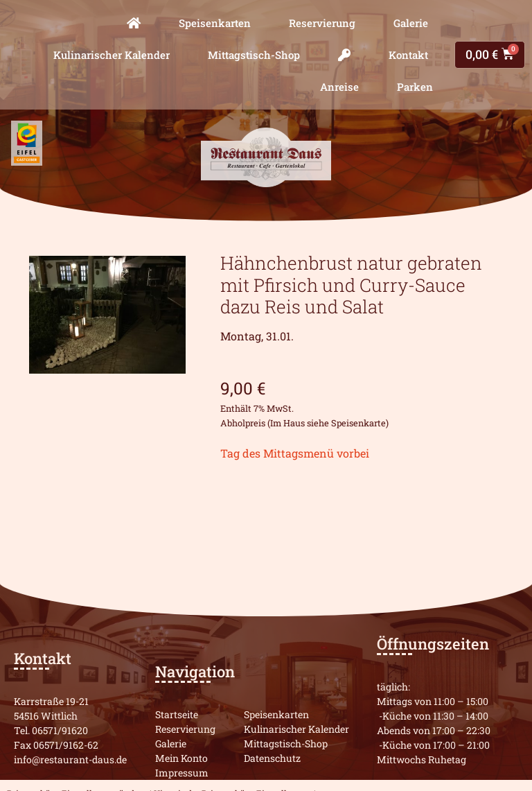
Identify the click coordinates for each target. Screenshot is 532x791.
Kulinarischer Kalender (112, 55)
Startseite (177, 714)
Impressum (182, 773)
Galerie (411, 23)
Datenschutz (272, 758)
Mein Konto (181, 758)
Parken (415, 87)
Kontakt (408, 55)
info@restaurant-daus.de (70, 759)
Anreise (339, 87)
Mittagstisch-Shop (254, 55)
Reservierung (322, 23)
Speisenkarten (215, 23)
